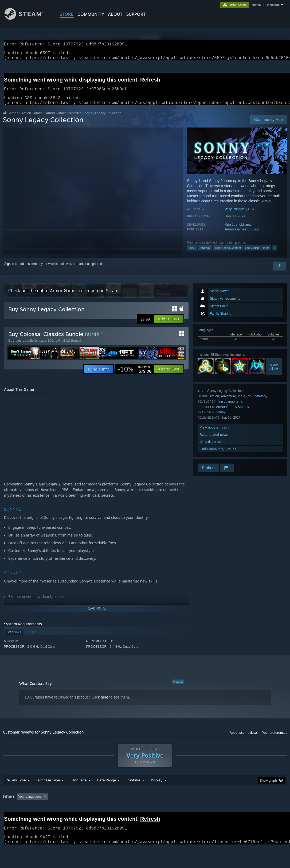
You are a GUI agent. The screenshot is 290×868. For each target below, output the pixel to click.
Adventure (228, 402)
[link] (134, 376)
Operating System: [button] (208, 811)
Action (214, 402)
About (115, 14)
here (105, 704)
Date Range (107, 794)
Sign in (9, 270)
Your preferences (275, 739)
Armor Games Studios (242, 236)
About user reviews (244, 739)
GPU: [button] (254, 811)
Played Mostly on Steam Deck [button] (163, 811)
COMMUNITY (91, 14)
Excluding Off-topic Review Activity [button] (84, 811)
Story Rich (252, 254)
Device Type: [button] (13, 818)
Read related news (214, 441)
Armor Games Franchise (64, 119)
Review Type (16, 794)
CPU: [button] (236, 811)
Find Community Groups (218, 455)
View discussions (212, 448)
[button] (169, 325)
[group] (145, 814)
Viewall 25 (274, 373)
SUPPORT (136, 14)
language (273, 5)
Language (79, 794)
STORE (67, 14)
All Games (11, 119)
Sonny (221, 418)
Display (157, 794)
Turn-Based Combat (228, 254)
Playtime (133, 794)
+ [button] (275, 254)
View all (178, 688)
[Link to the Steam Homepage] (28, 18)
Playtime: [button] (125, 811)
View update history (215, 434)
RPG (192, 254)
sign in (256, 5)
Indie (266, 254)
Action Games (32, 119)
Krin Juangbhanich (239, 231)
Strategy (205, 254)
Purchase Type (48, 794)
